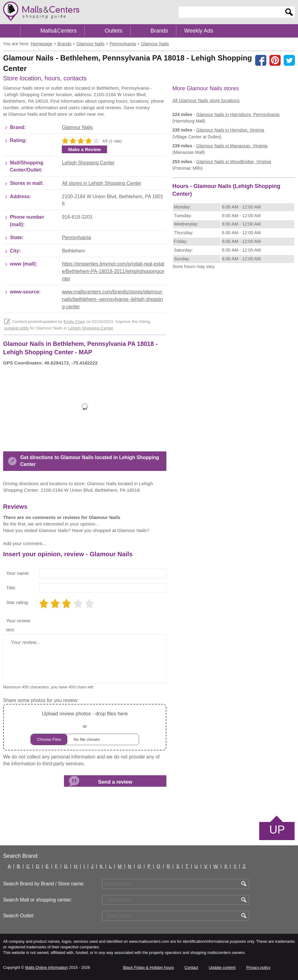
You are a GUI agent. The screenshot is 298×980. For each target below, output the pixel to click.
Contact (191, 967)
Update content (222, 967)
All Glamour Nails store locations (206, 100)
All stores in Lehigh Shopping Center (102, 183)
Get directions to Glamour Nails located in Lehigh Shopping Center (90, 461)
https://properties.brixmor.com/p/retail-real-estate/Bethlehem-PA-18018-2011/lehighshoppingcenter (113, 271)
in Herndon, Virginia (230, 130)
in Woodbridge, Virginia (234, 162)
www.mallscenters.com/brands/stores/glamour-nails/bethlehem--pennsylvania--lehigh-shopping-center (112, 299)
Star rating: (18, 602)
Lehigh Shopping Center (88, 163)
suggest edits (16, 328)
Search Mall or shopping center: (38, 900)
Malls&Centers (59, 31)
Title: (11, 588)
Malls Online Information (46, 967)
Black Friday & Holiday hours (148, 967)
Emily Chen (74, 322)
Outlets (113, 31)
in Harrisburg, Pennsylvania (238, 114)
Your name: (18, 573)
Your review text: (18, 625)
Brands (159, 31)
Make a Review (84, 149)
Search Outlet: (19, 916)
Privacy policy (258, 967)
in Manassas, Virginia (232, 146)
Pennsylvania (76, 237)
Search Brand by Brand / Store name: (44, 884)
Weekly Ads (199, 31)
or (85, 727)
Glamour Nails (77, 127)
